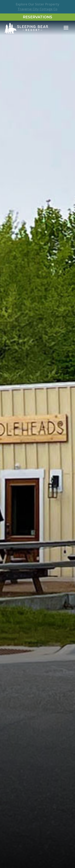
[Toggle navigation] (66, 28)
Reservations (37, 17)
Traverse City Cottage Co (37, 9)
